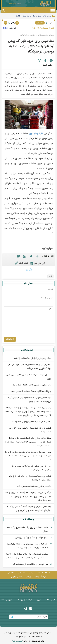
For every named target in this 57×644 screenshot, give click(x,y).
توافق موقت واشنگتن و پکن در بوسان (32, 538)
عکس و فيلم (17, 577)
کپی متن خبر (37, 263)
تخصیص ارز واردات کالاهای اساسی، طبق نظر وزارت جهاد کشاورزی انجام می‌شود (29, 367)
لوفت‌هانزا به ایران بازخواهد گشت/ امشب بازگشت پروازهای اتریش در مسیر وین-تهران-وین (29, 509)
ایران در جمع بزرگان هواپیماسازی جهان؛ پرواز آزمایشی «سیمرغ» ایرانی (32, 468)
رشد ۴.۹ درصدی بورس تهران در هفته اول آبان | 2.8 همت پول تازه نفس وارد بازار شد (28, 546)
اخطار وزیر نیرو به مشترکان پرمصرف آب (34, 486)
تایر (50, 276)
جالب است (47, 65)
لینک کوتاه (21, 263)
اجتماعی (10, 573)
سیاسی (32, 573)
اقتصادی (40, 23)
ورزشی (28, 577)
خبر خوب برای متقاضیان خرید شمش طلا (31, 564)
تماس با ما (39, 600)
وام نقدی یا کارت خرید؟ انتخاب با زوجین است (31, 391)
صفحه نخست (44, 573)
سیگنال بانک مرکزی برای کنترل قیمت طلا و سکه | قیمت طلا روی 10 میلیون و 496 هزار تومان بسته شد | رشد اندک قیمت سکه (28, 442)
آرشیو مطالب (50, 600)
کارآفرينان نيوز (36, 134)
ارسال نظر (29, 283)
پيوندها (20, 600)
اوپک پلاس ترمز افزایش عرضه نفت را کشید (34, 16)
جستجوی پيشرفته (8, 600)
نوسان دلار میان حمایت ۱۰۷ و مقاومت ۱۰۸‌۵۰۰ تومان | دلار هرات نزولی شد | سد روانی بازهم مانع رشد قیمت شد (28, 456)
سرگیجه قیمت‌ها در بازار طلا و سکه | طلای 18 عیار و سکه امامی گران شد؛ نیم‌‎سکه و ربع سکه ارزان (27, 556)
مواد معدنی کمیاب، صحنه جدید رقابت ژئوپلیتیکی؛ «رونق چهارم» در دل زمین (30, 400)
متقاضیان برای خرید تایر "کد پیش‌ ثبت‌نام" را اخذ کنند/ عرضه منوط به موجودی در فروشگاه (31, 46)
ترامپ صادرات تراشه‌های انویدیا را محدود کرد (31, 422)
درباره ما (29, 600)
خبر (51, 23)
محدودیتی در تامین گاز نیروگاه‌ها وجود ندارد (32, 385)
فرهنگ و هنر (40, 577)
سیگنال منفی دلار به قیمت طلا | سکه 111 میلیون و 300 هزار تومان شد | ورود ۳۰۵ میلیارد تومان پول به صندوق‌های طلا (28, 497)
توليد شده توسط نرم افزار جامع (28, 641)
